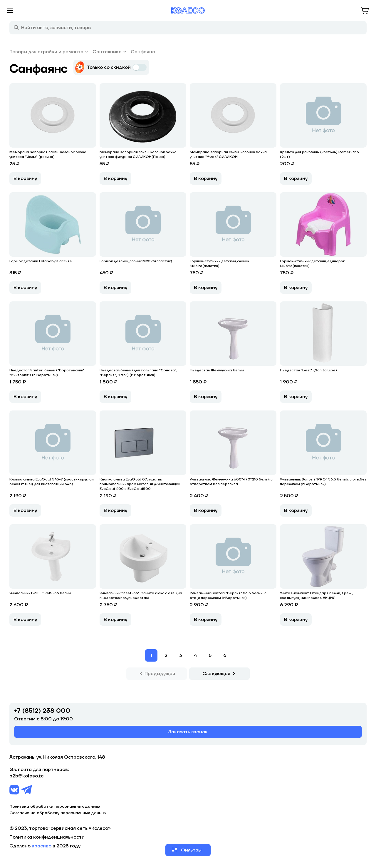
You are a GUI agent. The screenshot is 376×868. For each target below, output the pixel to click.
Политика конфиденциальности (47, 837)
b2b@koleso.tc (26, 776)
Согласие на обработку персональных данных (58, 813)
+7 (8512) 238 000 (42, 711)
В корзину (25, 178)
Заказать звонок (188, 732)
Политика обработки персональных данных (55, 807)
